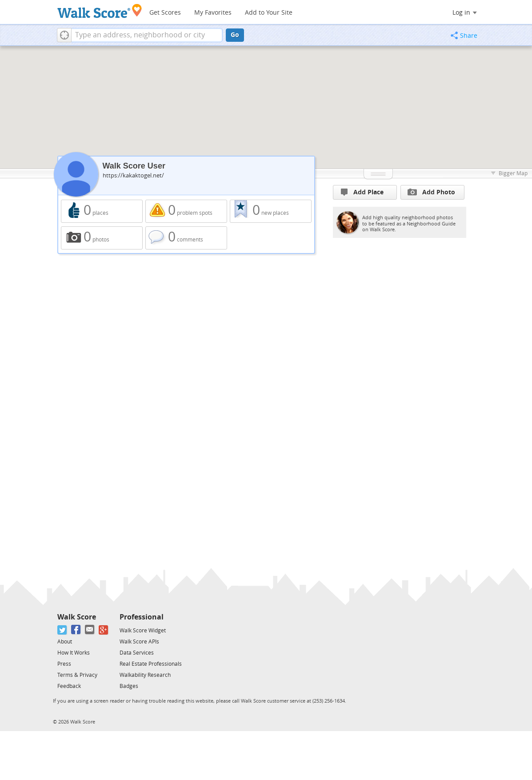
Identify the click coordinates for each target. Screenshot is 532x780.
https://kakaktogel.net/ (133, 175)
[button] (64, 35)
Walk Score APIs (139, 642)
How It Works (74, 653)
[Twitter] (62, 630)
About (65, 642)
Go (235, 35)
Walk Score (77, 617)
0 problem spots (186, 211)
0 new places (271, 211)
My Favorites (213, 13)
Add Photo (431, 192)
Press (64, 664)
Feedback (69, 686)
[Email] (90, 630)
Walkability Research (145, 675)
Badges (129, 686)
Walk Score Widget (143, 631)
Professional (142, 617)
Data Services (137, 653)
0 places (102, 211)
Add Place (362, 192)
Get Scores (165, 13)
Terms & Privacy (77, 675)
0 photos (102, 238)
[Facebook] (76, 630)
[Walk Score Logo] (100, 11)
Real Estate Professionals (151, 664)
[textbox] (147, 35)
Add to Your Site (269, 13)
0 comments (186, 238)
